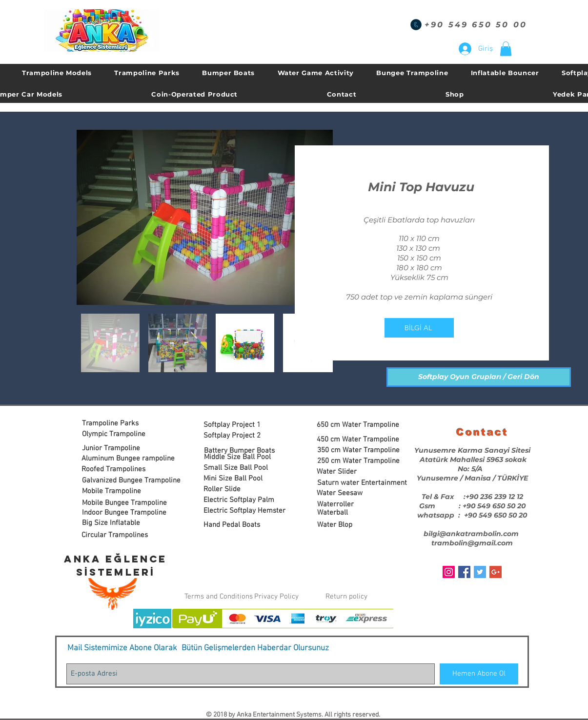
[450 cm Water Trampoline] (359, 440)
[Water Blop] (354, 525)
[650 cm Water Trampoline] (359, 425)
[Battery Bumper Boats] (240, 451)
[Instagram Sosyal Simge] (449, 572)
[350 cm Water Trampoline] (360, 450)
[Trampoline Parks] (118, 424)
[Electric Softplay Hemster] (244, 511)
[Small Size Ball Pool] (244, 468)
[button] (506, 49)
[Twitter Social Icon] (480, 572)
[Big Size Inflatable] (127, 523)
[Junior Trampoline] (118, 449)
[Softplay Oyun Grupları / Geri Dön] (479, 377)
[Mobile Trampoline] (118, 491)
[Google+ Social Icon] (496, 572)
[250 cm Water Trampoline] (360, 461)
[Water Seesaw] (353, 493)
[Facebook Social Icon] (464, 572)
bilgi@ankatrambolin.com (471, 534)
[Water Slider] (353, 472)
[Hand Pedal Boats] (240, 525)
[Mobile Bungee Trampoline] (124, 503)
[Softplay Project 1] (240, 425)
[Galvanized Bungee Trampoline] (131, 481)
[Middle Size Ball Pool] (241, 457)
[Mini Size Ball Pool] (240, 479)
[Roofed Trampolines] (118, 470)
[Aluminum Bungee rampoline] (128, 459)
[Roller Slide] (240, 490)
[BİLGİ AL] (419, 328)
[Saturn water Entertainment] (362, 483)
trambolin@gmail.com (472, 543)
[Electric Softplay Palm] (240, 500)
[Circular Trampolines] (120, 535)
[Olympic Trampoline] (118, 434)
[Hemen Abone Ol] (479, 674)
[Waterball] (354, 513)
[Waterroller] (354, 505)
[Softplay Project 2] (240, 436)
